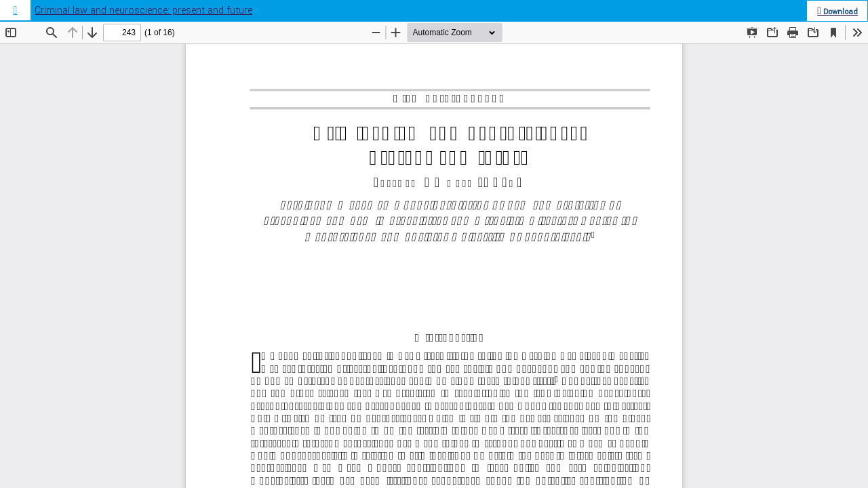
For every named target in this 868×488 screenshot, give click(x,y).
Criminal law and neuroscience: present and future (143, 11)
